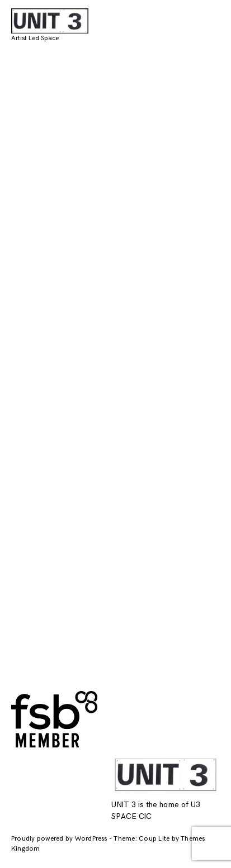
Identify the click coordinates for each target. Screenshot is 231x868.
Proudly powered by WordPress (60, 839)
